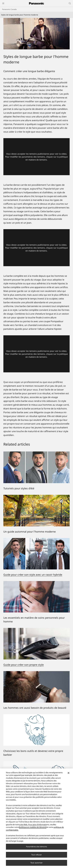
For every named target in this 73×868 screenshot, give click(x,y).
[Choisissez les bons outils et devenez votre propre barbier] (36, 730)
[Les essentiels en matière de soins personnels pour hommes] (36, 597)
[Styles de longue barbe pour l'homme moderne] (36, 34)
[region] (36, 818)
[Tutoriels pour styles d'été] (36, 467)
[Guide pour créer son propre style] (36, 630)
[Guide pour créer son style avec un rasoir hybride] (36, 540)
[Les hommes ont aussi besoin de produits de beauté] (36, 687)
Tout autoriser (36, 863)
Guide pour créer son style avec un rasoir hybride (33, 575)
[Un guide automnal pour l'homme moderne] (36, 511)
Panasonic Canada (9, 9)
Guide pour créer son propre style (24, 665)
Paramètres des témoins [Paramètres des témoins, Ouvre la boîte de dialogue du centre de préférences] (36, 847)
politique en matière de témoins (33, 827)
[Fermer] (68, 773)
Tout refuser (36, 855)
